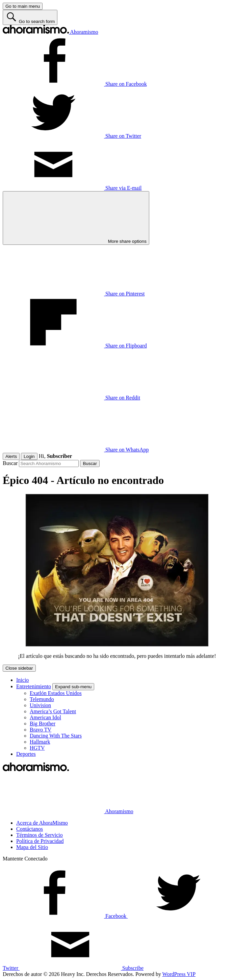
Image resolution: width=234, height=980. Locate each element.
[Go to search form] (30, 17)
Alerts (11, 456)
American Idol (45, 717)
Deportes (26, 754)
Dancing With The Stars (56, 736)
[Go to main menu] (23, 6)
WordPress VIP (179, 974)
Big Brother (43, 724)
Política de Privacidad (40, 841)
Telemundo (42, 699)
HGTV (37, 748)
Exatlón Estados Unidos (56, 693)
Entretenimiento (34, 686)
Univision (40, 705)
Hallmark (40, 742)
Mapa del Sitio (32, 847)
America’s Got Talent (53, 711)
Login (29, 456)
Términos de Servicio (40, 835)
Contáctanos (30, 829)
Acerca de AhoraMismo (42, 823)
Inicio (22, 680)
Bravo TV (41, 730)
